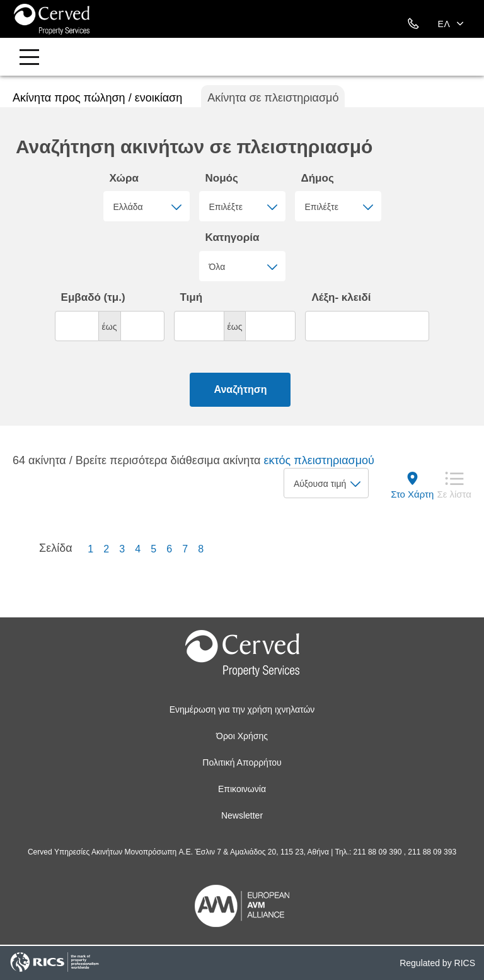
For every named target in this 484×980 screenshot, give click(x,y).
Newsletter (242, 815)
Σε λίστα (454, 494)
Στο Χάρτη (412, 494)
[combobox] (147, 206)
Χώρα (124, 178)
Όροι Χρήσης (242, 736)
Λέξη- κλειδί (341, 297)
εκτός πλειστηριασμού (319, 460)
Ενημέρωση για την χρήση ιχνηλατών (242, 709)
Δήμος (318, 178)
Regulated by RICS (437, 963)
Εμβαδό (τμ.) (93, 297)
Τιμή (192, 297)
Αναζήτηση (240, 389)
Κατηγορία (233, 237)
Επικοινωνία (242, 789)
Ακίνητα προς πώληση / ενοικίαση (97, 98)
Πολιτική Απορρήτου (242, 762)
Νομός (222, 178)
